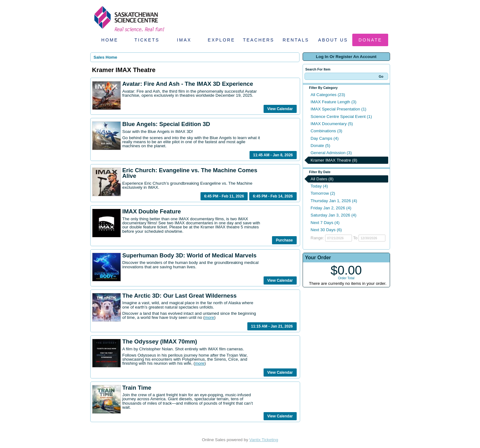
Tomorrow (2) (323, 193)
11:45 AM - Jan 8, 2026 (273, 155)
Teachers (259, 40)
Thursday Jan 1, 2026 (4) (334, 201)
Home (110, 40)
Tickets (147, 40)
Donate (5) (321, 146)
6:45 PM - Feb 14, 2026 (273, 196)
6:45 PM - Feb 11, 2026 (224, 196)
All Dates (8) (322, 179)
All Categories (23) (328, 95)
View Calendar (280, 109)
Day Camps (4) (325, 138)
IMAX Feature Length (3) (334, 102)
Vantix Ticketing (264, 440)
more (209, 317)
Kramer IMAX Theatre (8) (334, 160)
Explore (221, 40)
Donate (370, 40)
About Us (333, 40)
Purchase (284, 240)
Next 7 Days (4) (325, 223)
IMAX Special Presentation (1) (339, 109)
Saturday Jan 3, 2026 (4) (334, 215)
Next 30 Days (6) (326, 230)
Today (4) (319, 186)
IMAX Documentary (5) (332, 124)
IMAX (184, 40)
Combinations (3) (327, 131)
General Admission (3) (331, 153)
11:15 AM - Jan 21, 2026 (272, 326)
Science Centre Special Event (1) (341, 117)
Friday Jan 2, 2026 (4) (331, 208)
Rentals (296, 40)
